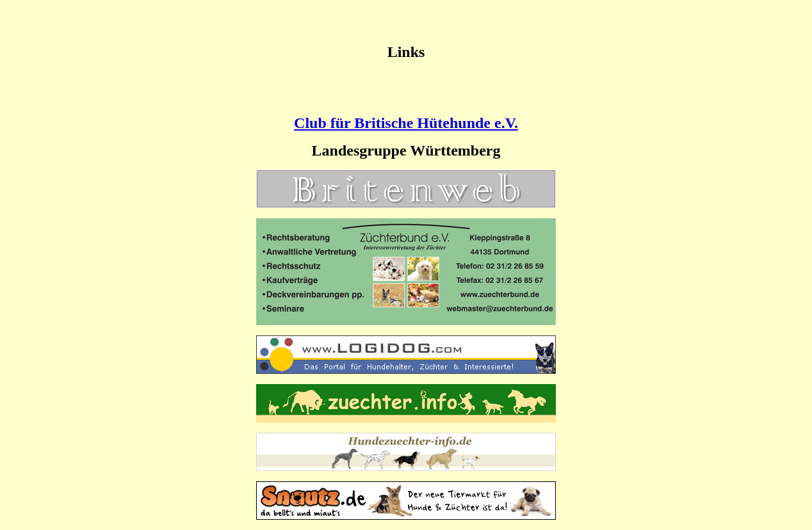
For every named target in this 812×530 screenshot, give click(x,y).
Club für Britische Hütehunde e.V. (406, 123)
